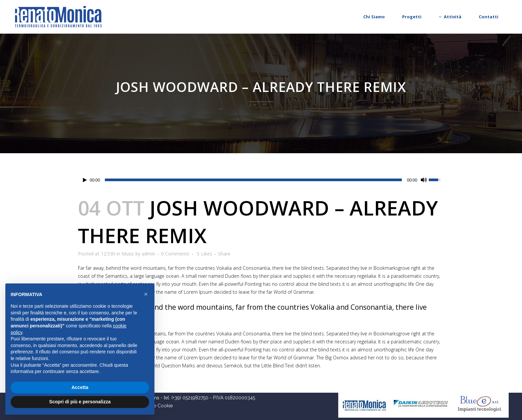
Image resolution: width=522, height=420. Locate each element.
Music (128, 254)
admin (148, 254)
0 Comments (175, 254)
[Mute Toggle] (424, 180)
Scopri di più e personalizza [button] (80, 402)
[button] (146, 294)
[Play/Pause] (85, 180)
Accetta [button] (80, 387)
